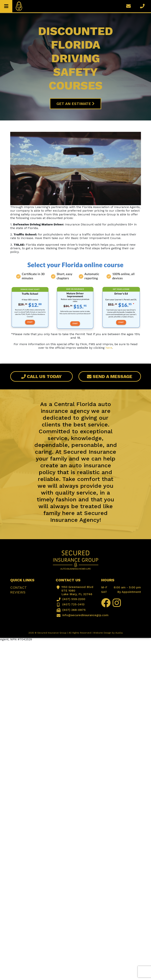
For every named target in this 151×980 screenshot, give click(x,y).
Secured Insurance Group (52, 633)
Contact (18, 587)
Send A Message (110, 377)
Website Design (102, 633)
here (109, 348)
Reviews (18, 592)
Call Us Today (41, 377)
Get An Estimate (75, 104)
